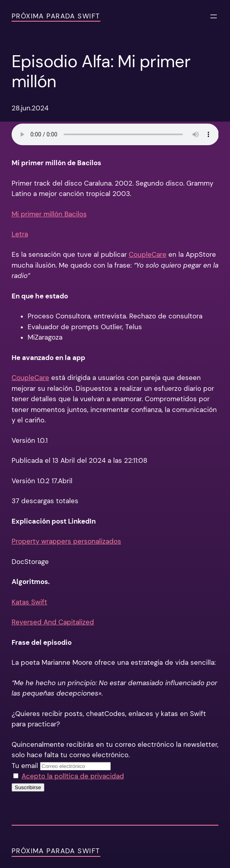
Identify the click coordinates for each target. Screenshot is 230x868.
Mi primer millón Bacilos (49, 214)
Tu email (25, 766)
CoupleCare (148, 255)
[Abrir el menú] (214, 16)
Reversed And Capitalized (53, 622)
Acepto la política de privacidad (73, 776)
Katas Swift (29, 602)
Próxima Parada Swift (56, 16)
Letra (20, 234)
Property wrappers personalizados (66, 541)
